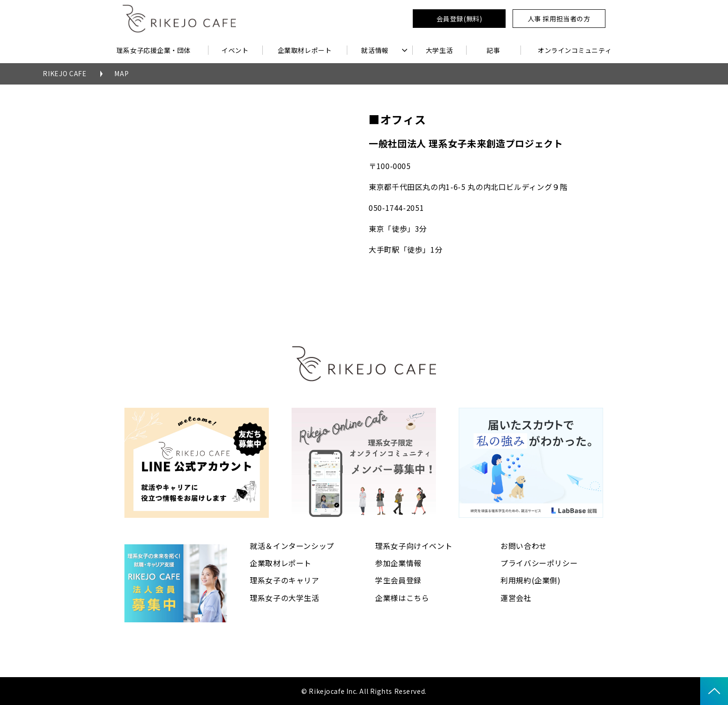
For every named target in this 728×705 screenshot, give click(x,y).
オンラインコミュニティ (575, 50)
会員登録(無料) (459, 19)
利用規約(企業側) (531, 580)
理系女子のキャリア (285, 580)
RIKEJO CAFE (65, 73)
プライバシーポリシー (539, 563)
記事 (493, 50)
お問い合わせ (524, 546)
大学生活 (439, 50)
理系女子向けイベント (414, 546)
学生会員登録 (398, 580)
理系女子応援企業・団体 (154, 50)
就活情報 (375, 50)
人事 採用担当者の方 (559, 19)
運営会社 (516, 598)
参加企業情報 (398, 563)
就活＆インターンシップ (292, 546)
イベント (235, 50)
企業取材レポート (305, 50)
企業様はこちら (402, 598)
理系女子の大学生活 (285, 598)
